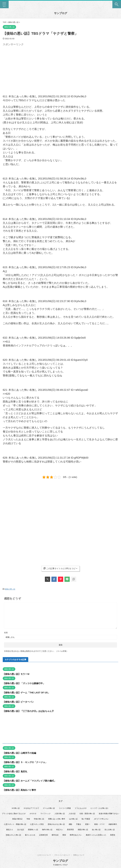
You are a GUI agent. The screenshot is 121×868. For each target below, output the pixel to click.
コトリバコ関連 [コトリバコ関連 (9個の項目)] (65, 808)
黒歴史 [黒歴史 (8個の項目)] (113, 835)
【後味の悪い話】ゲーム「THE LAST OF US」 (28, 692)
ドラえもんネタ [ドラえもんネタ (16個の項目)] (81, 808)
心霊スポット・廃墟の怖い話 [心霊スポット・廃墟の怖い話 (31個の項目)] (15, 824)
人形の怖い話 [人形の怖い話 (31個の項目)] (60, 813)
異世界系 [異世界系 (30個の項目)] (70, 829)
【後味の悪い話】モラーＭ (17, 674)
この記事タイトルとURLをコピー (60, 568)
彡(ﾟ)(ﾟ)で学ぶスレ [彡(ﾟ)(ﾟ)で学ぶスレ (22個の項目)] (101, 819)
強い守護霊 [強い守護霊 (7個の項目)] (86, 819)
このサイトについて (44, 855)
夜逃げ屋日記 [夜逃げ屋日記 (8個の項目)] (17, 819)
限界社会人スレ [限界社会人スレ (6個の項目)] (76, 835)
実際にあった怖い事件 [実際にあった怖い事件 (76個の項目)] (57, 819)
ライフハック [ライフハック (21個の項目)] (46, 813)
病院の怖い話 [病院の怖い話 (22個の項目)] (83, 829)
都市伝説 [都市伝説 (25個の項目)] (55, 835)
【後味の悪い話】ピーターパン (19, 702)
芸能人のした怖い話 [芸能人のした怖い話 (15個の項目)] (13, 835)
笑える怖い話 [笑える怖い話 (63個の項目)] (110, 829)
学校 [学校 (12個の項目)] (28, 819)
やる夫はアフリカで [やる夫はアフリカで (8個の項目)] (31, 808)
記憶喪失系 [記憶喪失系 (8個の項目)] (43, 835)
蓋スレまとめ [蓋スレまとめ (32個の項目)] (30, 835)
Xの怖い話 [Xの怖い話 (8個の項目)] (16, 808)
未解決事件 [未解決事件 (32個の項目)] (113, 824)
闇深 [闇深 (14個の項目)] (64, 835)
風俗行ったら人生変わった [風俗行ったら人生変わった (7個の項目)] (96, 835)
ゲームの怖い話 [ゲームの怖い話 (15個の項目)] (49, 808)
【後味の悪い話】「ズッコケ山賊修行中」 (25, 683)
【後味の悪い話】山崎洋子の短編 (20, 753)
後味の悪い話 (10, 589)
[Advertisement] (25, 65)
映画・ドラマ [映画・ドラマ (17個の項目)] (99, 824)
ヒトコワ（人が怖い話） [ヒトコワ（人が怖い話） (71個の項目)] (100, 808)
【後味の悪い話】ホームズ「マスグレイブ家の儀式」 (31, 780)
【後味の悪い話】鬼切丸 (16, 771)
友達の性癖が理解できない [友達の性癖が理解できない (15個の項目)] (109, 813)
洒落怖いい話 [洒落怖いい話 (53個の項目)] (33, 829)
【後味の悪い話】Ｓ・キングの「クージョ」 (26, 762)
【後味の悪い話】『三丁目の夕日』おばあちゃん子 (30, 711)
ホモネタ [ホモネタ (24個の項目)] (33, 813)
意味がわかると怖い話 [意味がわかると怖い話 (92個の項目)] (56, 824)
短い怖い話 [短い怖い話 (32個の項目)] (96, 829)
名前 (6, 632)
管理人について (79, 855)
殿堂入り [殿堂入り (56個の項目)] (10, 829)
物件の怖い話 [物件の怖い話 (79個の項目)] (47, 829)
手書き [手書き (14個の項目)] (79, 824)
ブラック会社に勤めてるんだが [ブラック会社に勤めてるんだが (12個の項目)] (14, 813)
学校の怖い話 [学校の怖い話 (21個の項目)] (39, 819)
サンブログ (61, 13)
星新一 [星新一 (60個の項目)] (88, 824)
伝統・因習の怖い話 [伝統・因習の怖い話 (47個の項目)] (87, 813)
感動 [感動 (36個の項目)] (70, 824)
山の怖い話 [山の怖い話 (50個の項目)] (73, 819)
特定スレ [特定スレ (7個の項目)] (60, 829)
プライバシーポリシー (62, 855)
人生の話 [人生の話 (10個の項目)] (72, 813)
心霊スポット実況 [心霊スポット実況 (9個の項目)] (37, 824)
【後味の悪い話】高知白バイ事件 (20, 790)
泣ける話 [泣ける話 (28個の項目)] (21, 829)
